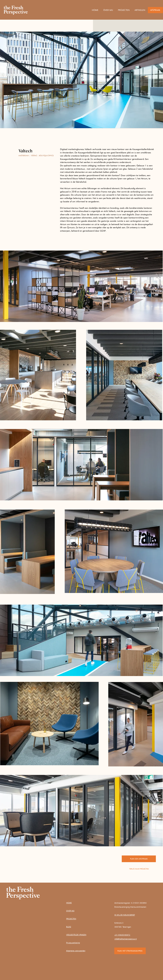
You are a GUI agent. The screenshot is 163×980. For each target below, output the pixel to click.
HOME (69, 903)
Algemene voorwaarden (76, 951)
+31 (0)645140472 (122, 935)
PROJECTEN (71, 919)
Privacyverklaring (73, 943)
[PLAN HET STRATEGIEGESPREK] (130, 951)
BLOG (69, 927)
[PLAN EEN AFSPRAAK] (139, 859)
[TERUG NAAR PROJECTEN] (139, 869)
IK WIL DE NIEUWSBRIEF (125, 915)
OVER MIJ (70, 911)
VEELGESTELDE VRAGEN (76, 935)
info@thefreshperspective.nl (126, 939)
